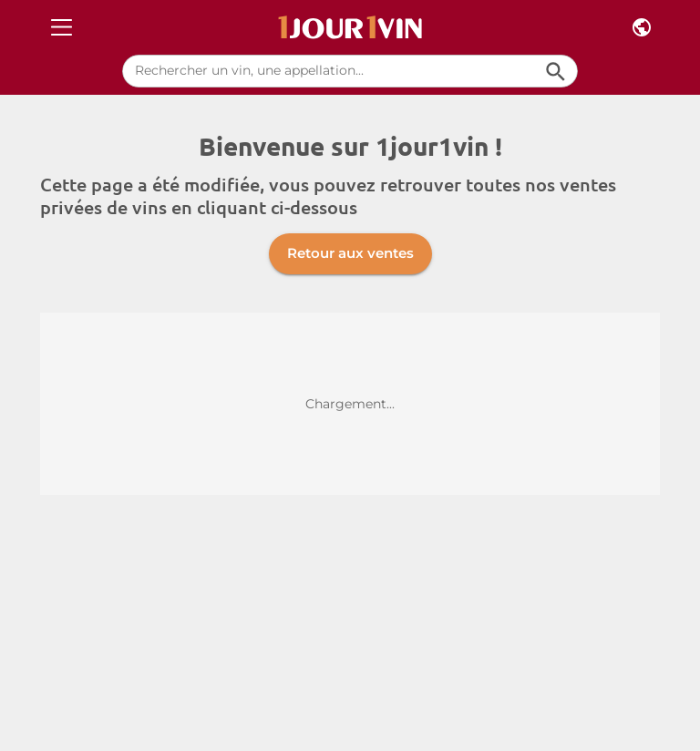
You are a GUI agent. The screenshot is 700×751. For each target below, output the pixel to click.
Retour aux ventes (350, 253)
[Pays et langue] (642, 28)
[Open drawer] (62, 28)
